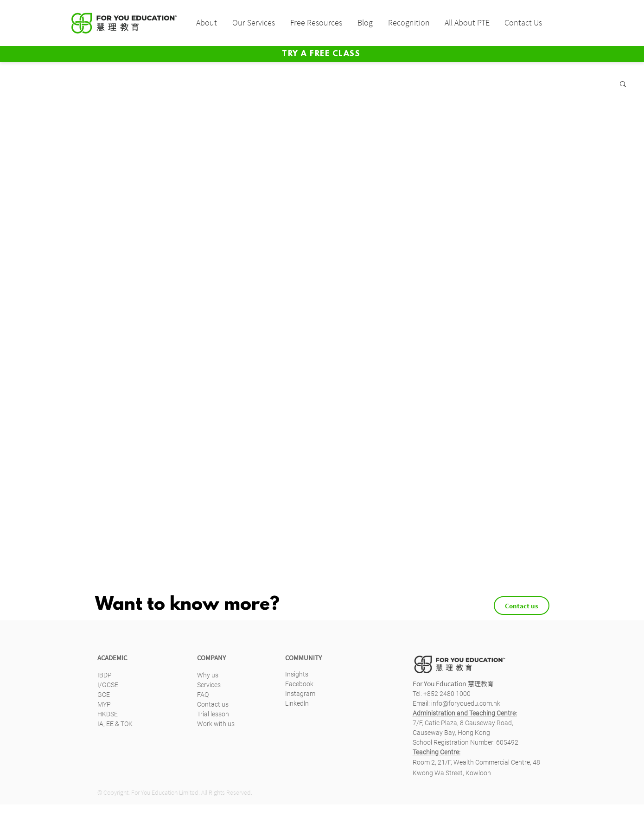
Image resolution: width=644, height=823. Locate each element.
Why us (208, 675)
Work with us (216, 724)
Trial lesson (213, 714)
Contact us (213, 704)
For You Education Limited (165, 792)
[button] (206, 23)
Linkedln (297, 703)
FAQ (203, 695)
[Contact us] (522, 606)
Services (209, 685)
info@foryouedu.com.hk (466, 703)
